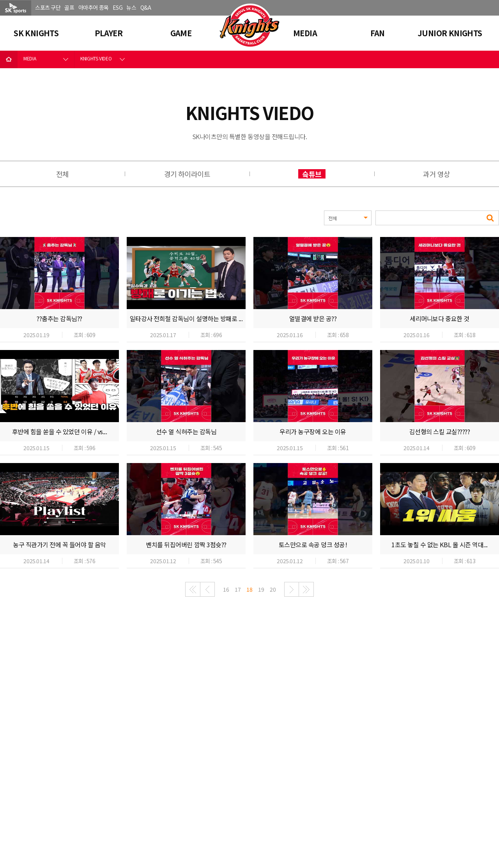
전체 (63, 174)
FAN (378, 33)
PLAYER (109, 33)
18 (249, 589)
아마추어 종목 (94, 7)
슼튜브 (312, 174)
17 (238, 589)
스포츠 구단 (48, 7)
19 (261, 589)
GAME (181, 33)
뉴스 (131, 7)
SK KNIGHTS (36, 33)
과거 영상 (436, 174)
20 (273, 589)
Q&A (146, 7)
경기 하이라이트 (187, 174)
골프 (69, 7)
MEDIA (305, 33)
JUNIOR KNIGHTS (450, 33)
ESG (118, 7)
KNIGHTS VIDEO (96, 58)
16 (226, 589)
